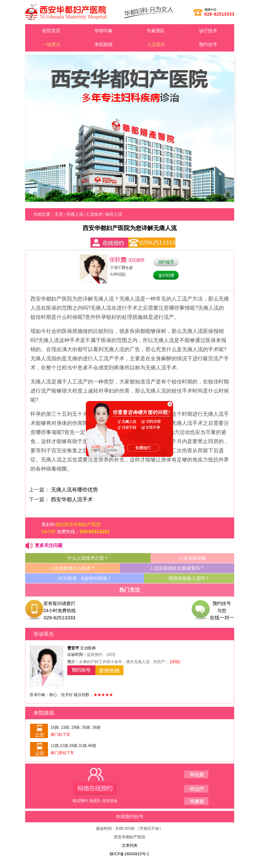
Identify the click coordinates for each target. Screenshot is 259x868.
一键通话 (51, 45)
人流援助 (156, 45)
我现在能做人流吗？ (189, 578)
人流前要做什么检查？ (73, 568)
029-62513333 (94, 532)
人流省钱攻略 (192, 558)
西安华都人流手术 (72, 499)
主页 (59, 214)
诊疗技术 (208, 31)
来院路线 (104, 45)
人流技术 (94, 214)
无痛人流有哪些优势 (74, 490)
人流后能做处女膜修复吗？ (177, 568)
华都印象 (104, 31)
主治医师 (81, 648)
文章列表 (130, 845)
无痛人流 (75, 214)
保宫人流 (114, 214)
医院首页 (51, 31)
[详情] (175, 662)
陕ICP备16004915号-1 (129, 854)
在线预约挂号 (130, 816)
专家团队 (156, 31)
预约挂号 (208, 45)
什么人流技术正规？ (88, 558)
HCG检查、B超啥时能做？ (84, 578)
